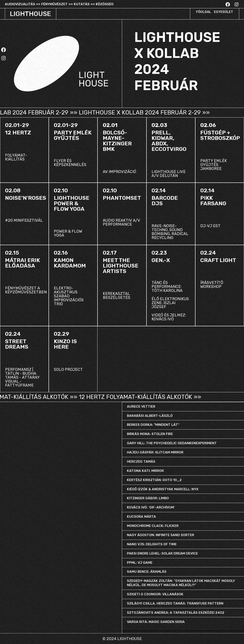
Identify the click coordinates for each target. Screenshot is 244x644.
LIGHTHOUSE (30, 14)
